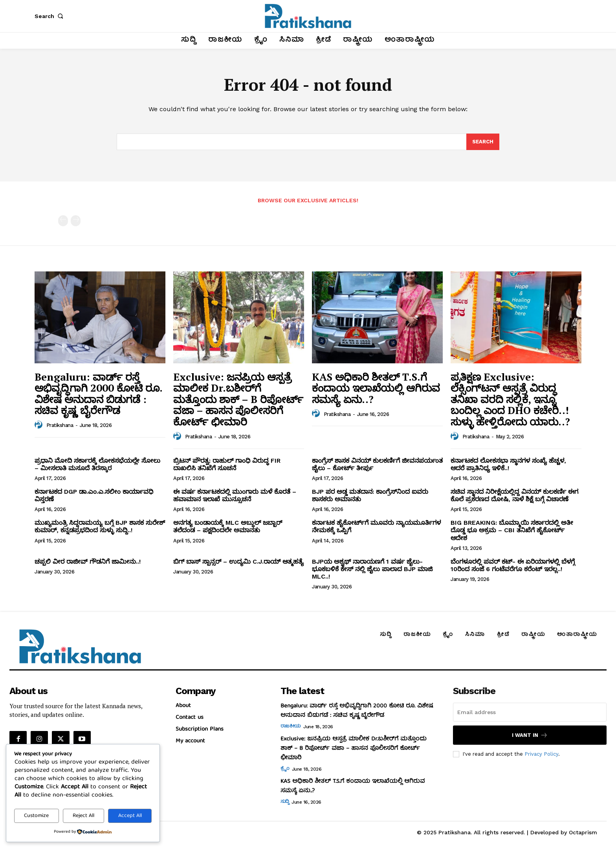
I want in (530, 735)
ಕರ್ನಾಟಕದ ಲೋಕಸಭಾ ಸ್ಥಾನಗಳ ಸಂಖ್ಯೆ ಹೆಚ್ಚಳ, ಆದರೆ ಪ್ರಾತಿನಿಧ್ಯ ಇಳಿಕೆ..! (508, 464)
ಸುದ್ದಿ (285, 802)
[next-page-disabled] (76, 221)
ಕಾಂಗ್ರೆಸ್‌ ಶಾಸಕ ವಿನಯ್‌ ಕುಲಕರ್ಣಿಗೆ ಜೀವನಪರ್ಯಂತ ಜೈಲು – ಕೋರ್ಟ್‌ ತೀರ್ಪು (377, 464)
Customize (36, 816)
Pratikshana (60, 425)
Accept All (130, 816)
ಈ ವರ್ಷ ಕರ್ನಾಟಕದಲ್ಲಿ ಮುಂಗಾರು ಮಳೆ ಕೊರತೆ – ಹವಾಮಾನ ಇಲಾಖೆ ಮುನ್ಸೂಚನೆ (235, 495)
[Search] (483, 142)
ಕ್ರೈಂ (285, 769)
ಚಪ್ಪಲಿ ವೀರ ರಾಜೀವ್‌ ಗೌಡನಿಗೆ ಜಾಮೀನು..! (88, 561)
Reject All (83, 816)
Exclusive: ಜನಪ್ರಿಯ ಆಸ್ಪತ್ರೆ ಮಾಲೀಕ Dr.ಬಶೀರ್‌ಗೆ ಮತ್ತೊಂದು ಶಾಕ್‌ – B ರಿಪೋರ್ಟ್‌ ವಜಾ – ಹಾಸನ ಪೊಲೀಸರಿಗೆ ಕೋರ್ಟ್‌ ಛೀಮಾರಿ (238, 399)
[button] (50, 16)
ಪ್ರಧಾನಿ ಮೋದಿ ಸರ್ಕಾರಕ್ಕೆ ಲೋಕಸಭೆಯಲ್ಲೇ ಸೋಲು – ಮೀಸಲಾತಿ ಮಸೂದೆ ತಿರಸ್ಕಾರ (97, 464)
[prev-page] (63, 221)
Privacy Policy (541, 754)
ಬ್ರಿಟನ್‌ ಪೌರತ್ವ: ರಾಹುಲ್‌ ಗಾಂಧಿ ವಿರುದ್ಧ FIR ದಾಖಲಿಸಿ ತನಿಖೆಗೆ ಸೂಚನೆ (227, 464)
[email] (530, 712)
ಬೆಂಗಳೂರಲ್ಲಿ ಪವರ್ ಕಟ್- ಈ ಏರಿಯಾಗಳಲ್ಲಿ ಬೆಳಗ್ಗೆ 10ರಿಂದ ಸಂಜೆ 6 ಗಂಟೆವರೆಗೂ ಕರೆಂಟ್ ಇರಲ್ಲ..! (513, 565)
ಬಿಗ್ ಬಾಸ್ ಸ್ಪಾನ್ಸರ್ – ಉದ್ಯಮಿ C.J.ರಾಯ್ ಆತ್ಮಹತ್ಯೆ (238, 561)
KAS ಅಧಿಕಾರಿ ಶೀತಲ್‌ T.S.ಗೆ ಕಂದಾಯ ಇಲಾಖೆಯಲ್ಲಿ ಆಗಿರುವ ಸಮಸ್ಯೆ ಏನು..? (376, 388)
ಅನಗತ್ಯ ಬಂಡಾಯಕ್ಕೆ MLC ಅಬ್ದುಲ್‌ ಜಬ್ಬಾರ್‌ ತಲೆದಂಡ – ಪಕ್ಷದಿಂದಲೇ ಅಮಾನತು (228, 526)
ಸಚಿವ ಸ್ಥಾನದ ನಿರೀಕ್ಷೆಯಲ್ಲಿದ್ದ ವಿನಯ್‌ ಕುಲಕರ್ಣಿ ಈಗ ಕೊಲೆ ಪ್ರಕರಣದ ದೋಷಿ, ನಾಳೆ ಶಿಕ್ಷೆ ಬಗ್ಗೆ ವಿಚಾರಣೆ (514, 495)
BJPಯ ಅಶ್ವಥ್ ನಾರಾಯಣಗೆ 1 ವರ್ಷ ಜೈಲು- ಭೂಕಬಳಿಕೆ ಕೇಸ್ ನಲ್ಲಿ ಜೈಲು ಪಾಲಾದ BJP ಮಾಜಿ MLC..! (372, 569)
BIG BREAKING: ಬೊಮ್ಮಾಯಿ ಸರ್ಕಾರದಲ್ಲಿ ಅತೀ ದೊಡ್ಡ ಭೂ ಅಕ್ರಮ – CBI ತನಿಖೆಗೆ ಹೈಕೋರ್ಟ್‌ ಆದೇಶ (512, 530)
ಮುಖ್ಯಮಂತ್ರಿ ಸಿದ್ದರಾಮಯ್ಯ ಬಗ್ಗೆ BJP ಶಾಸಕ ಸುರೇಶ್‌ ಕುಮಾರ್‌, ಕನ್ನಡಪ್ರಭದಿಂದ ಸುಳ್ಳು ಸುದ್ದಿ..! (100, 526)
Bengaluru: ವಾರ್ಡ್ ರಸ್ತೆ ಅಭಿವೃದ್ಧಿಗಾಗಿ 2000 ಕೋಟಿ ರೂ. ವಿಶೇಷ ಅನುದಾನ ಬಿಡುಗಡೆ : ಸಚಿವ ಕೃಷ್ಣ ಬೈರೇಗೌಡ (99, 394)
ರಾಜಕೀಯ (291, 727)
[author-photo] (40, 425)
